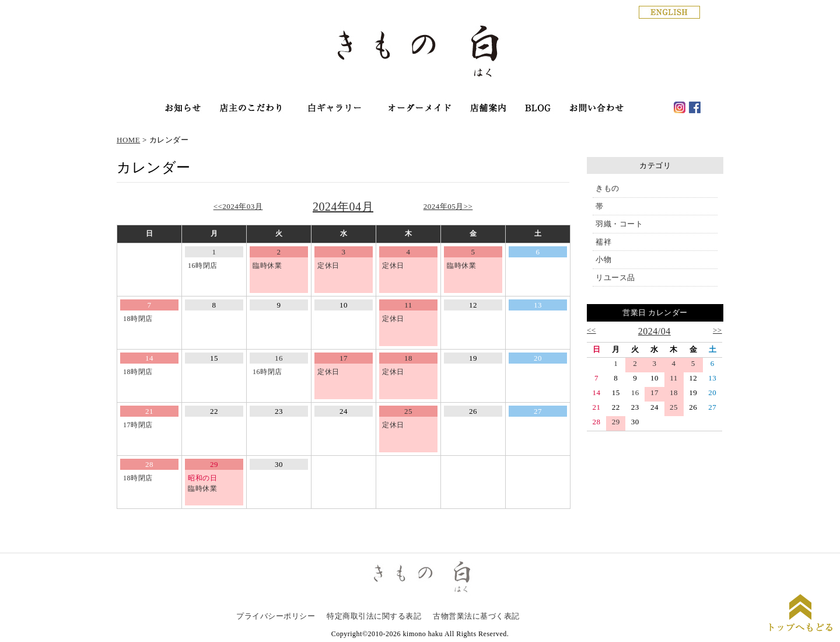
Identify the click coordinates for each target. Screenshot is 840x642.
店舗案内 (489, 109)
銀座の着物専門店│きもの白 (420, 53)
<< (591, 330)
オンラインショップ (334, 109)
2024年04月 (343, 207)
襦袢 (603, 242)
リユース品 (615, 278)
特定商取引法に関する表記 (374, 616)
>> (717, 330)
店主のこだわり (251, 109)
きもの (608, 188)
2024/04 (654, 331)
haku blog (538, 109)
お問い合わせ (597, 109)
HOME (128, 140)
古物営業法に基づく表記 (476, 616)
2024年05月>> (448, 206)
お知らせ (183, 109)
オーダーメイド (419, 109)
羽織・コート (619, 224)
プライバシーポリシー (276, 616)
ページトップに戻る (800, 614)
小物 (603, 259)
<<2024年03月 (238, 206)
